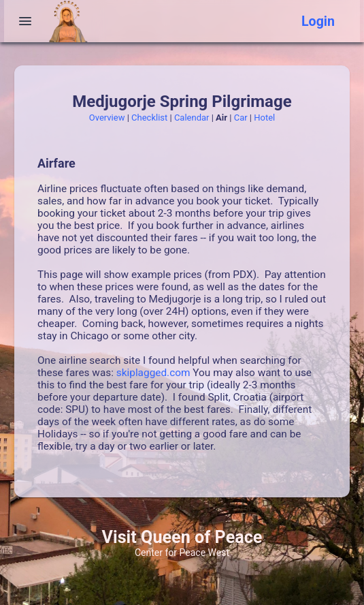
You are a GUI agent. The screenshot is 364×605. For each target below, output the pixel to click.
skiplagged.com (153, 373)
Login (318, 21)
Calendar (192, 118)
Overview (107, 118)
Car (241, 118)
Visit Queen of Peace (182, 537)
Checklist (149, 118)
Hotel (264, 118)
